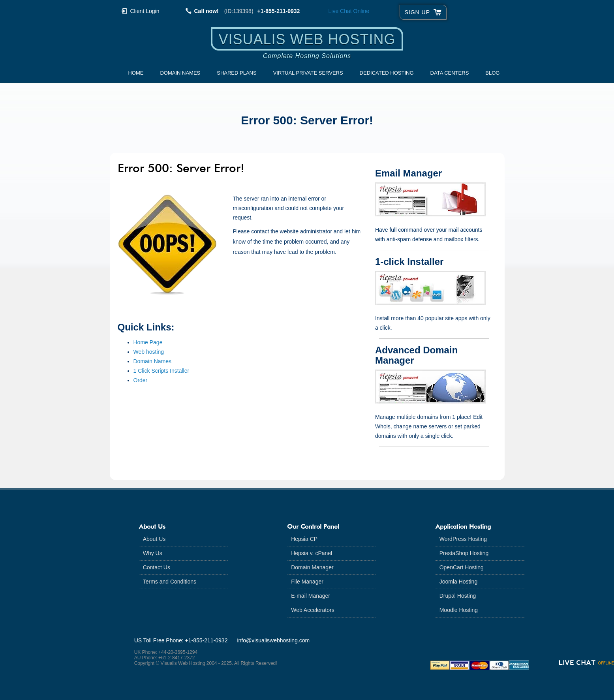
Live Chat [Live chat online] (349, 11)
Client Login (145, 11)
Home (136, 73)
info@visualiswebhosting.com (273, 640)
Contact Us (157, 567)
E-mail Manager (311, 596)
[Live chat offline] (587, 662)
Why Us (153, 553)
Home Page (148, 342)
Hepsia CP (304, 539)
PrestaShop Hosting (464, 553)
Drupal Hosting (458, 596)
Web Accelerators (313, 610)
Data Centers (450, 73)
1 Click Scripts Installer (161, 371)
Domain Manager (312, 567)
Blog (492, 73)
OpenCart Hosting (462, 567)
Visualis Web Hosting (307, 39)
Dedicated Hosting (387, 73)
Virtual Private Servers (308, 73)
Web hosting (149, 352)
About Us (154, 539)
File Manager (307, 582)
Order (141, 380)
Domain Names (180, 73)
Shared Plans (237, 73)
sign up (418, 12)
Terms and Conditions (170, 582)
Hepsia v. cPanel (312, 553)
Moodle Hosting (459, 610)
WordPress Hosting (463, 539)
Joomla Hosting (459, 582)
